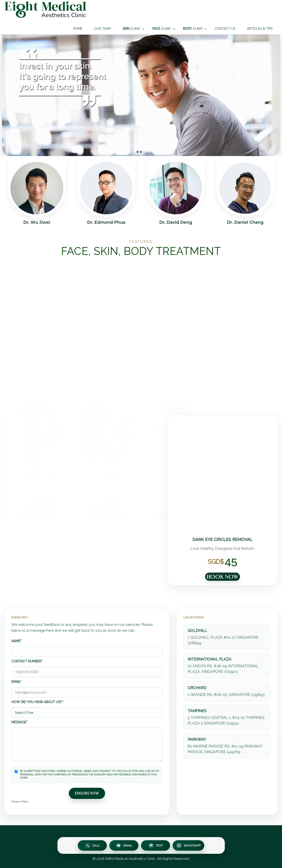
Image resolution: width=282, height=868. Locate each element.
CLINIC (132, 29)
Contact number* (27, 661)
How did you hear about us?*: (38, 702)
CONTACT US (225, 29)
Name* (17, 641)
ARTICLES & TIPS (260, 29)
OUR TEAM (103, 29)
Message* (19, 722)
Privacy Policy (20, 801)
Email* (16, 682)
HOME (78, 29)
